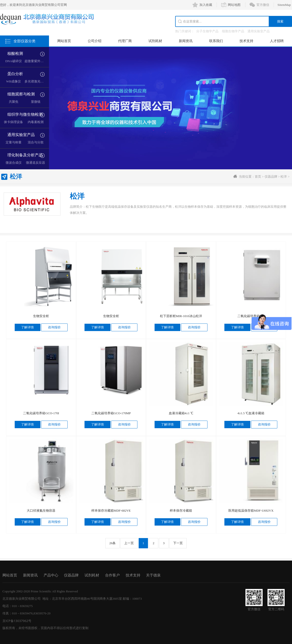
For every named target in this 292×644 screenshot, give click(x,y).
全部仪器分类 (24, 41)
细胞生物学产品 (233, 31)
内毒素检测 (36, 122)
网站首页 (64, 41)
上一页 (129, 543)
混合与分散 (36, 142)
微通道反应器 (36, 163)
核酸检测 (15, 53)
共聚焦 (14, 102)
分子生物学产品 (207, 31)
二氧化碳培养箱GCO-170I (41, 413)
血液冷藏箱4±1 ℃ (181, 413)
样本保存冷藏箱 (181, 511)
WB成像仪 (13, 81)
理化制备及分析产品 (25, 155)
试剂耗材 (155, 41)
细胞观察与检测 (21, 94)
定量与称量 (14, 142)
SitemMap (284, 5)
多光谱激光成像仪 (37, 81)
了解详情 (27, 327)
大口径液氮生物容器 (41, 511)
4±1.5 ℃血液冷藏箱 (251, 413)
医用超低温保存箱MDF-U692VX (251, 511)
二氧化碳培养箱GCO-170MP (111, 413)
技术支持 (246, 41)
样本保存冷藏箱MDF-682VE (111, 511)
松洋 (284, 177)
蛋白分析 (15, 74)
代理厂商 (125, 41)
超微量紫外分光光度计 (40, 61)
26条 (112, 543)
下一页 (178, 543)
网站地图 (234, 5)
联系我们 (216, 41)
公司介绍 (95, 41)
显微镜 (36, 102)
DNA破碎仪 (13, 61)
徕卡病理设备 (13, 122)
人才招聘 (277, 41)
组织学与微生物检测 (25, 114)
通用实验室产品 (259, 31)
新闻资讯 (186, 41)
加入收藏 (206, 5)
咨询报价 (54, 327)
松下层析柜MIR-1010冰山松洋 (181, 316)
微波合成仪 (14, 163)
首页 (258, 177)
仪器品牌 (271, 177)
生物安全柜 (41, 316)
